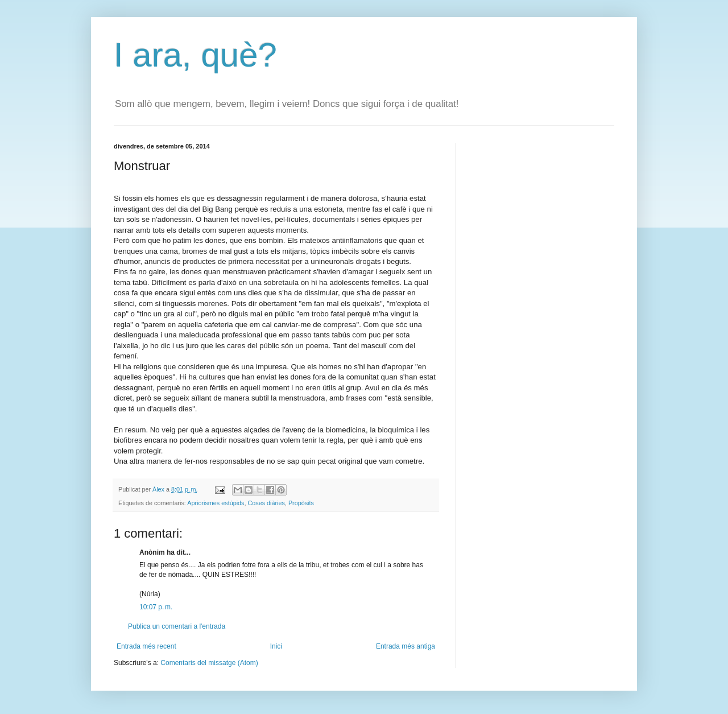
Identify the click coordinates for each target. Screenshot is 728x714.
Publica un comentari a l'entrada (177, 626)
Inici (276, 646)
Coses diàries (266, 503)
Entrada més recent (146, 646)
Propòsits (301, 503)
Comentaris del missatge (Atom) (209, 663)
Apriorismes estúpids (216, 503)
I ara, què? (195, 55)
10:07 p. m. (156, 607)
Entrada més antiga (406, 646)
